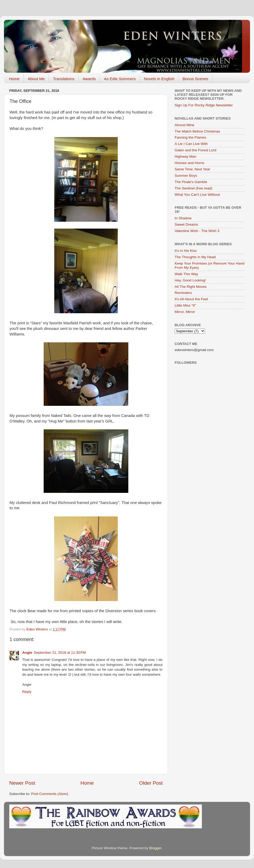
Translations (64, 79)
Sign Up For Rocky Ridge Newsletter (204, 105)
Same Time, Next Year (192, 169)
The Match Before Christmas (197, 131)
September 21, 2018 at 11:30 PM (60, 653)
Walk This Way (186, 274)
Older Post (151, 783)
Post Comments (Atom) (50, 794)
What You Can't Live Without (197, 195)
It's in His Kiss (186, 251)
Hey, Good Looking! (190, 280)
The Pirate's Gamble (191, 182)
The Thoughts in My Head (195, 257)
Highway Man (185, 156)
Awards (89, 79)
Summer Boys (186, 176)
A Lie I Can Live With (191, 144)
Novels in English (159, 79)
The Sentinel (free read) (194, 188)
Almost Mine (184, 125)
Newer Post (22, 783)
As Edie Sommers (120, 79)
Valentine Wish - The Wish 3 (197, 231)
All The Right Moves (191, 287)
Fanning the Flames (190, 137)
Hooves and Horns (189, 163)
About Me (36, 79)
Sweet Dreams (186, 224)
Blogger (155, 848)
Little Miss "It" (185, 305)
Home (14, 79)
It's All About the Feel (191, 299)
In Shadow (183, 218)
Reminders (183, 293)
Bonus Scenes (195, 79)
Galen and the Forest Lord (196, 150)
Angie (27, 653)
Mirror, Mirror (185, 312)
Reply (27, 692)
